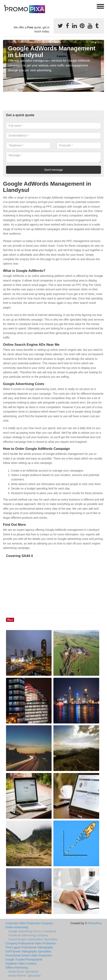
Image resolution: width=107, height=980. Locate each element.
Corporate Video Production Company (29, 923)
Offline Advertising (17, 968)
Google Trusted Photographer (24, 959)
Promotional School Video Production (29, 955)
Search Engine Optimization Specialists (33, 939)
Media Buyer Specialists (23, 972)
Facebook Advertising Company (28, 935)
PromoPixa (95, 923)
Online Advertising (17, 927)
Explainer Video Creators (21, 963)
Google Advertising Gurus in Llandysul (32, 931)
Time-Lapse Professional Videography (29, 947)
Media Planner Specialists (25, 976)
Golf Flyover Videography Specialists (28, 951)
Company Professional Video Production (31, 943)
